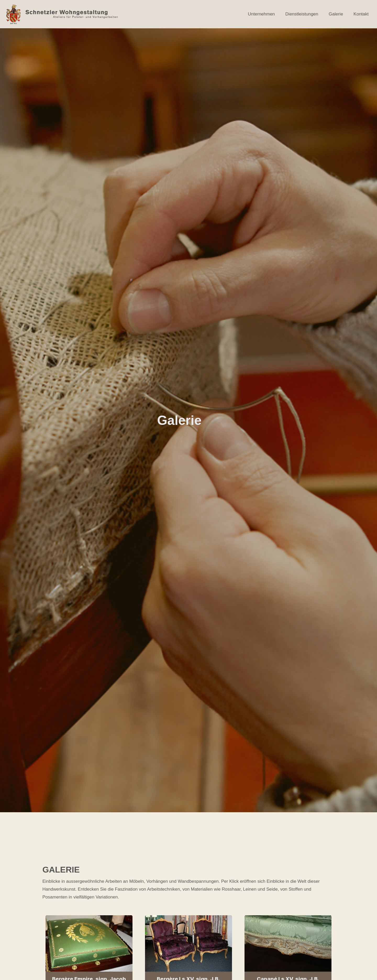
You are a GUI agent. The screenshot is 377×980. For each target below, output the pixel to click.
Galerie (336, 14)
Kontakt (361, 14)
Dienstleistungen (302, 14)
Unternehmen (261, 14)
